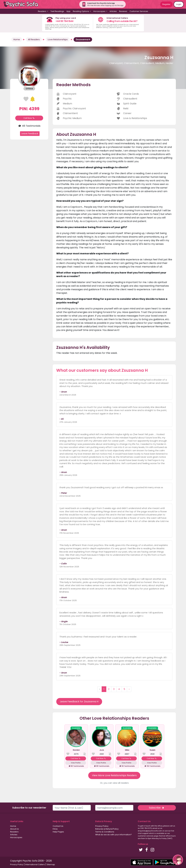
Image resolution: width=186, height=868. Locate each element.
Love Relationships (58, 39)
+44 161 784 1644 (64, 21)
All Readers (34, 39)
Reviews (123, 11)
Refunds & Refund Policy (107, 829)
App (68, 11)
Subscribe (157, 808)
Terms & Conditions (105, 832)
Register (166, 4)
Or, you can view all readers (114, 783)
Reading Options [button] (81, 11)
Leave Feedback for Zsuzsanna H (79, 702)
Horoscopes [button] (100, 11)
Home (17, 39)
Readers (14, 832)
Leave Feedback (30, 134)
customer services (146, 836)
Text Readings (57, 11)
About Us (14, 829)
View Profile (76, 763)
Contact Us (58, 826)
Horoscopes (16, 837)
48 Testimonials (29, 126)
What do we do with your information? (113, 835)
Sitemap (51, 864)
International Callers (35, 864)
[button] (178, 860)
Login (179, 4)
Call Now (29, 118)
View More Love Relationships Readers (114, 775)
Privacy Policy (102, 826)
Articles (113, 11)
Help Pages (58, 832)
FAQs (55, 829)
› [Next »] (129, 689)
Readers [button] (42, 11)
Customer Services (139, 11)
